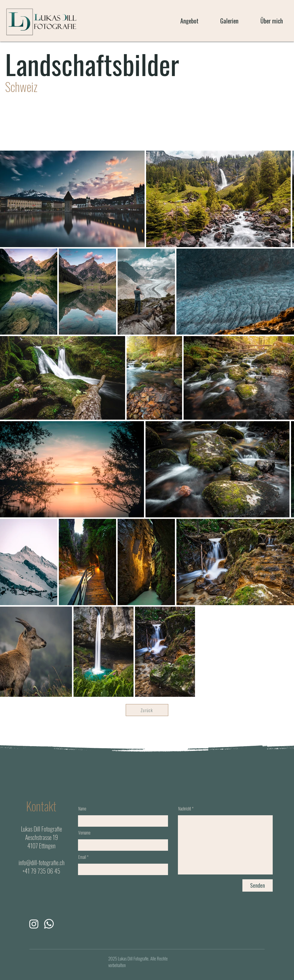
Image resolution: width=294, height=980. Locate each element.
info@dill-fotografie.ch (42, 862)
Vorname (84, 833)
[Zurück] (147, 710)
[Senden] (258, 885)
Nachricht (185, 809)
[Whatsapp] (49, 924)
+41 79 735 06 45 (41, 871)
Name (82, 809)
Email (82, 857)
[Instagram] (34, 924)
